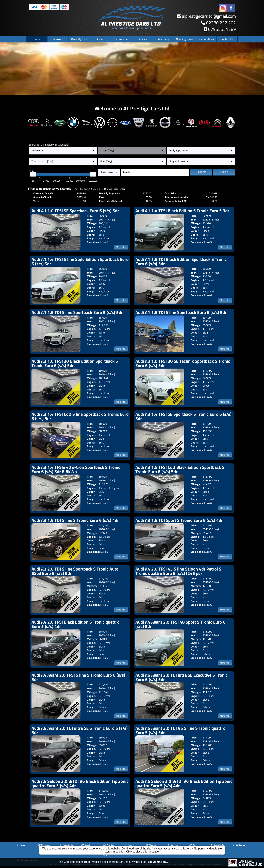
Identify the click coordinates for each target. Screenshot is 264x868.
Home (37, 41)
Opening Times (185, 41)
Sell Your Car (121, 41)
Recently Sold (79, 41)
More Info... (121, 249)
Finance (142, 41)
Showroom (58, 41)
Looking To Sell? (109, 856)
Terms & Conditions (27, 862)
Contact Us (227, 41)
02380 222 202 (221, 25)
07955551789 (222, 31)
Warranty (164, 41)
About (100, 41)
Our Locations (206, 41)
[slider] (33, 176)
